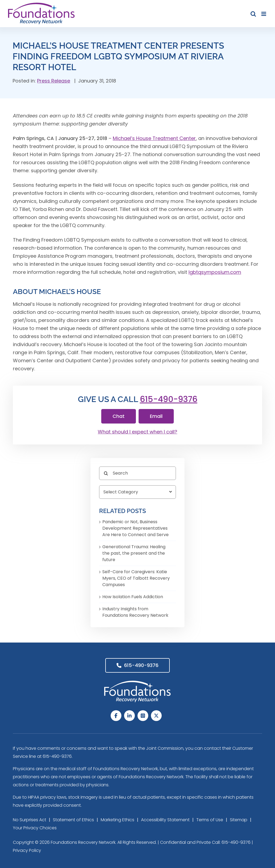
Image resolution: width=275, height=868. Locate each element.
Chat (119, 416)
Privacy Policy (27, 850)
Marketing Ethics (117, 820)
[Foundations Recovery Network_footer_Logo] (137, 683)
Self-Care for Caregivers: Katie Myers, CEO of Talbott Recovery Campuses (136, 578)
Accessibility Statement (165, 820)
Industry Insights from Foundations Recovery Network (135, 612)
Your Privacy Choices (35, 828)
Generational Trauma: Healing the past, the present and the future (134, 553)
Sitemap (239, 820)
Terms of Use (210, 820)
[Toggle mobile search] (253, 14)
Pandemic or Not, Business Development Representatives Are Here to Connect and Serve (135, 528)
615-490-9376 (169, 399)
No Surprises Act (30, 820)
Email (156, 416)
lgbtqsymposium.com (215, 272)
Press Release (54, 81)
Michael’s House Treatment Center (154, 138)
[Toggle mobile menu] (264, 14)
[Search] (137, 473)
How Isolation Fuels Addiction (133, 597)
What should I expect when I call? (137, 432)
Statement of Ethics (73, 820)
